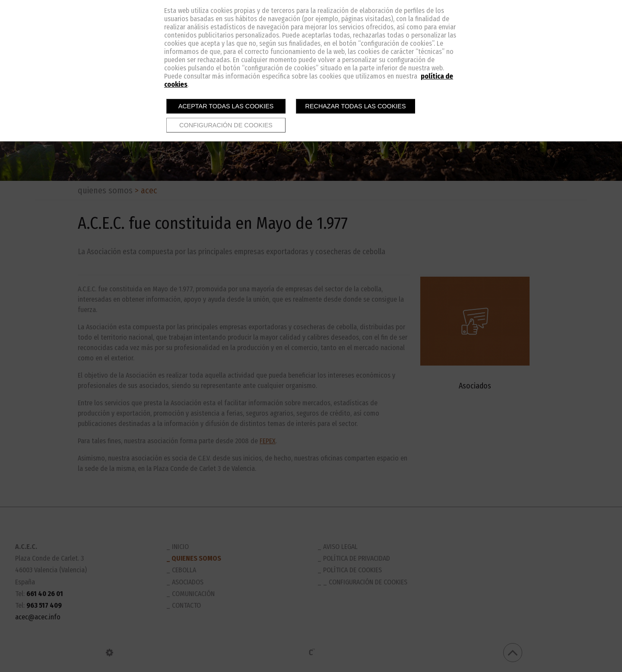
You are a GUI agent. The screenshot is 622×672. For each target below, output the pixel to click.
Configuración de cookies (226, 125)
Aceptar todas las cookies (226, 106)
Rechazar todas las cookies (356, 106)
